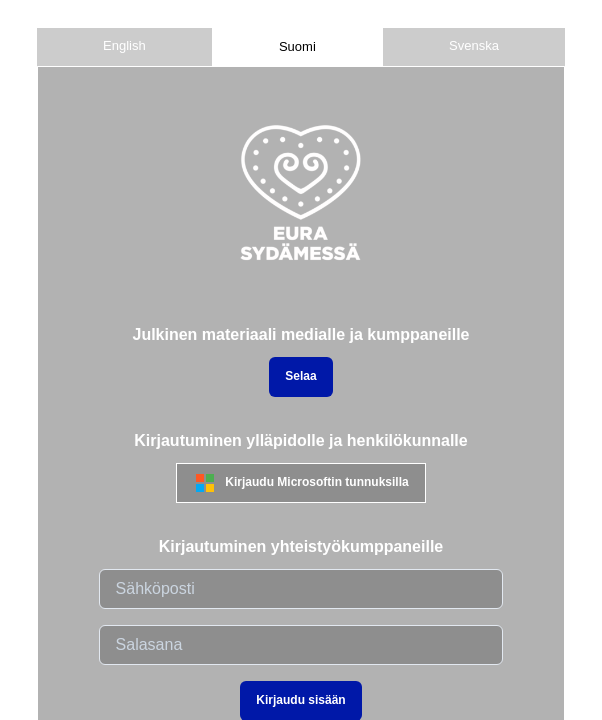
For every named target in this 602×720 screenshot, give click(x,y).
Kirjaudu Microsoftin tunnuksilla (300, 483)
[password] (301, 645)
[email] (301, 589)
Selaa (300, 376)
